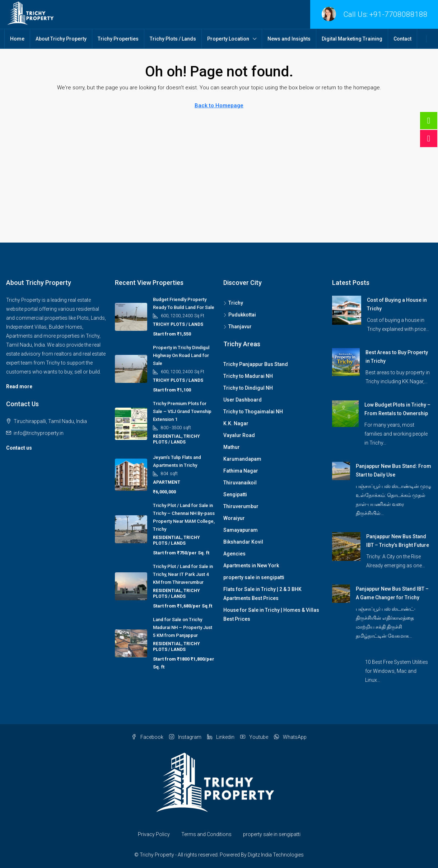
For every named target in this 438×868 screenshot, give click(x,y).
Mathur (232, 447)
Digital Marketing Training (352, 39)
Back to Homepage (219, 105)
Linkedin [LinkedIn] (221, 737)
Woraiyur (234, 518)
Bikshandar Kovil (243, 542)
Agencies (234, 554)
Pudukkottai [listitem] (240, 315)
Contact (402, 39)
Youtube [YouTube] (254, 737)
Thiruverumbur (241, 506)
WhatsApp (290, 737)
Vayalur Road (239, 435)
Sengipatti (235, 494)
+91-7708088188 (399, 14)
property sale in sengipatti (254, 577)
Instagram (185, 737)
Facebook (147, 737)
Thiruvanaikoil (240, 483)
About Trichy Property (61, 39)
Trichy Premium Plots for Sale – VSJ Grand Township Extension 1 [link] (182, 411)
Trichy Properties (118, 39)
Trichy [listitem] (233, 303)
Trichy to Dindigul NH (248, 388)
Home (17, 39)
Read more (19, 386)
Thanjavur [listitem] (237, 327)
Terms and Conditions (206, 834)
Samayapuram (241, 530)
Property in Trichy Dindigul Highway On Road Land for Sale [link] (181, 355)
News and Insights (289, 39)
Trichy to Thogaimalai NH (253, 412)
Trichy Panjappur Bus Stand (256, 364)
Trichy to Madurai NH (248, 376)
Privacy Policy (154, 834)
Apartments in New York (251, 566)
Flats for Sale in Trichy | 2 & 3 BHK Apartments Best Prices (262, 594)
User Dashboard (243, 400)
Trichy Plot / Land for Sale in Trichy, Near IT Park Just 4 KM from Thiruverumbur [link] (183, 574)
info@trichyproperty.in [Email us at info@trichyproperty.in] (39, 433)
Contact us (19, 448)
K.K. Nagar (236, 423)
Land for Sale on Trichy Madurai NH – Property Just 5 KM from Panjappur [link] (183, 627)
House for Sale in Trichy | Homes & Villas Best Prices (271, 614)
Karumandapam (242, 459)
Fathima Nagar (241, 471)
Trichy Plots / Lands (173, 39)
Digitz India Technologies (276, 855)
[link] (347, 310)
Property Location (228, 39)
